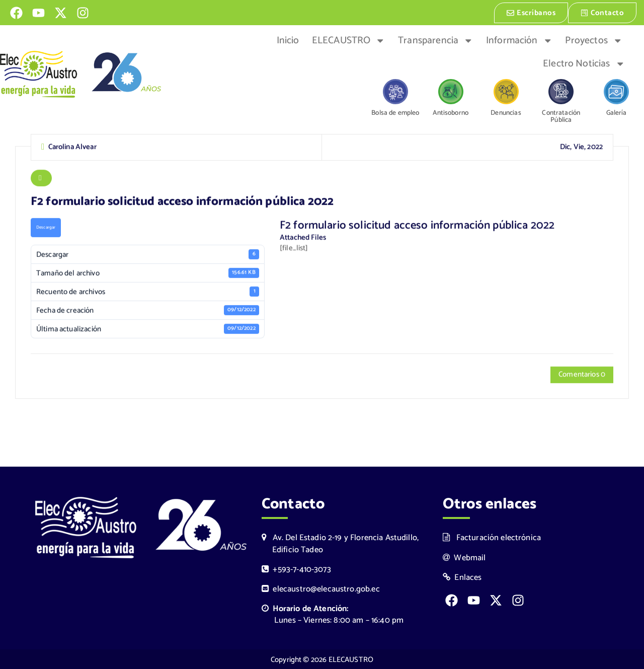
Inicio (288, 40)
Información (519, 40)
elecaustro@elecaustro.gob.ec (321, 588)
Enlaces (462, 577)
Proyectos (594, 40)
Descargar (46, 227)
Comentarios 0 (582, 375)
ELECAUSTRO (349, 40)
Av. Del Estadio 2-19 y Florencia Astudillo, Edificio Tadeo (340, 543)
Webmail (464, 556)
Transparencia (435, 40)
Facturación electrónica (492, 537)
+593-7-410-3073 (296, 569)
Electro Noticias (584, 63)
